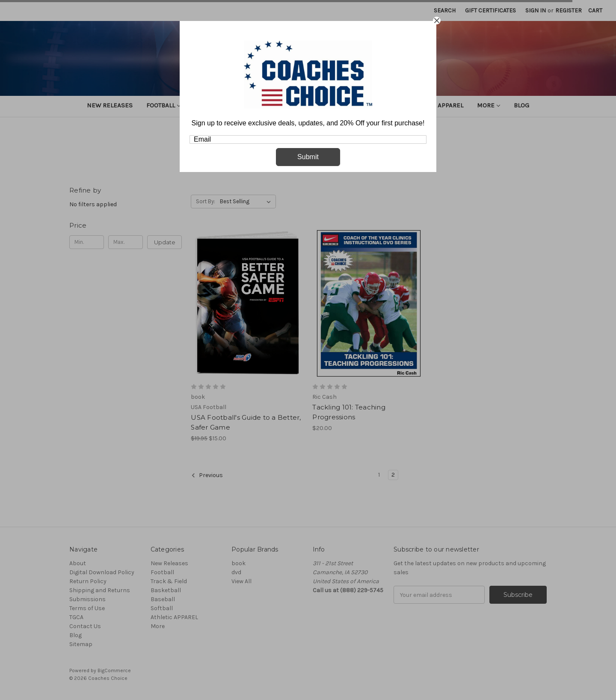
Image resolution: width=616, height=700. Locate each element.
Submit (308, 157)
